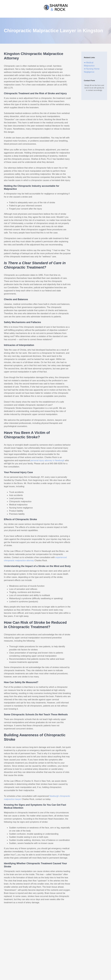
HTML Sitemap (53, 947)
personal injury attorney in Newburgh (48, 460)
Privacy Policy (64, 947)
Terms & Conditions (77, 947)
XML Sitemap (42, 947)
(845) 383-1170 (55, 936)
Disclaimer (32, 947)
